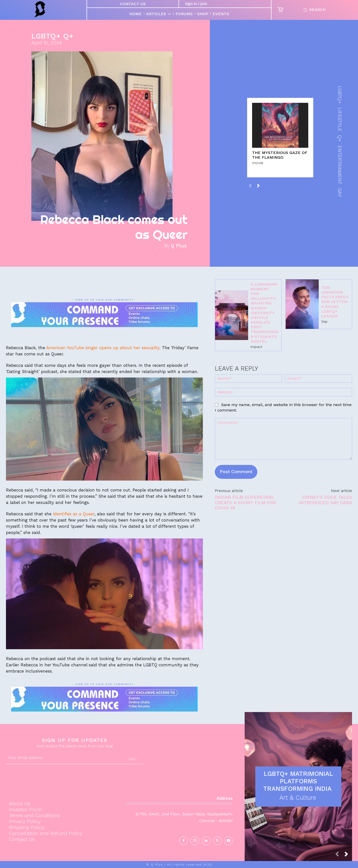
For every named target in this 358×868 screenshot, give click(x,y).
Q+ (68, 36)
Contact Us (133, 4)
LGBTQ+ (46, 36)
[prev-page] (250, 185)
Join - (133, 759)
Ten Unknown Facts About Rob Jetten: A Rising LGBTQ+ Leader (335, 302)
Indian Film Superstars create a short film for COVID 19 (245, 502)
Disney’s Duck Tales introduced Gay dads (325, 500)
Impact (256, 347)
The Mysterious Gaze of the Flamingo (280, 155)
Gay (324, 321)
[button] (313, 10)
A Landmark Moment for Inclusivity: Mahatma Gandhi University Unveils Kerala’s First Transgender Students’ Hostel (265, 313)
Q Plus (179, 246)
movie (258, 163)
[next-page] (258, 185)
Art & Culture (298, 798)
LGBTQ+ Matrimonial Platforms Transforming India (298, 781)
